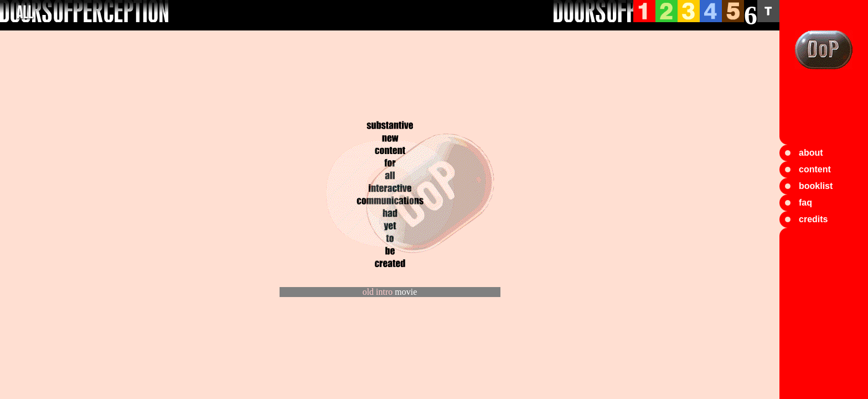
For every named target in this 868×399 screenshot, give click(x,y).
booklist (816, 186)
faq (805, 203)
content (815, 169)
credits (813, 219)
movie (406, 292)
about (811, 153)
